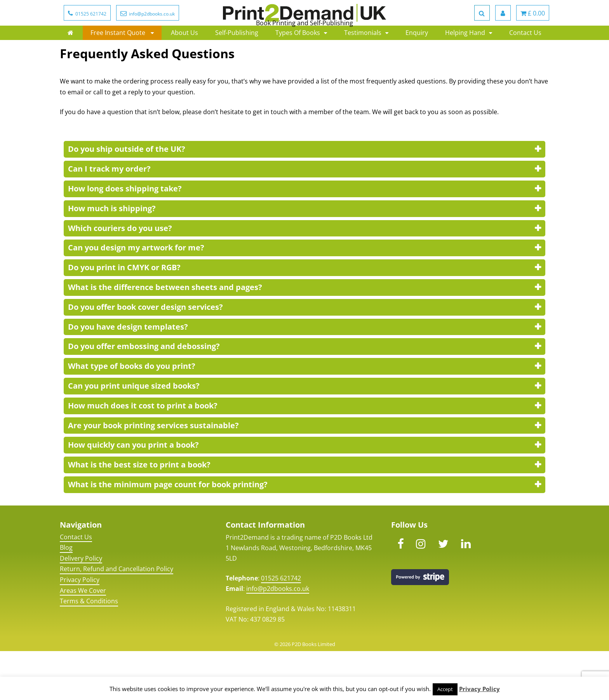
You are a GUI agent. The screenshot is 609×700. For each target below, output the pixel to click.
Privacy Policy (80, 629)
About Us (184, 62)
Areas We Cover (83, 639)
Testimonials (363, 62)
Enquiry (417, 62)
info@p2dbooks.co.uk (278, 637)
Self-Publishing (237, 62)
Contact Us (525, 62)
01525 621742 (281, 627)
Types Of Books (298, 62)
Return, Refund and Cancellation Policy (117, 618)
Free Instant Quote (119, 62)
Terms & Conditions (89, 650)
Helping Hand (465, 62)
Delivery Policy (81, 607)
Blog (66, 596)
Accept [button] (445, 689)
